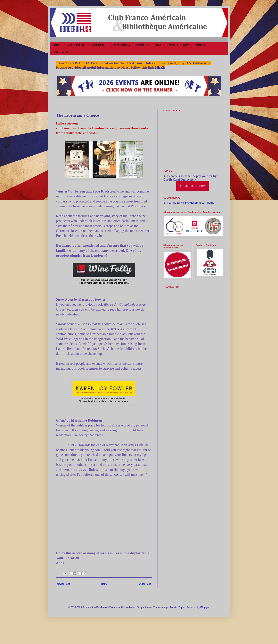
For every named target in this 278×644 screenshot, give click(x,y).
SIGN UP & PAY (193, 186)
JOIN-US (200, 45)
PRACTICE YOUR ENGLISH (132, 45)
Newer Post (63, 584)
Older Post (145, 584)
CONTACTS (61, 52)
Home (104, 584)
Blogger (205, 607)
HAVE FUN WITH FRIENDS (172, 45)
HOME (57, 45)
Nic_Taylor (179, 607)
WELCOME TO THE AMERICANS (88, 45)
